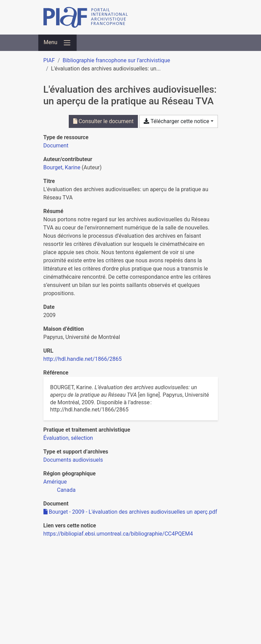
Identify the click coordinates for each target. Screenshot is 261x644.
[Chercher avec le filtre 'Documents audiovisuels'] (73, 460)
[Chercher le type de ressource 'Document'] (56, 146)
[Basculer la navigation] (57, 43)
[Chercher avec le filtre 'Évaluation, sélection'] (68, 438)
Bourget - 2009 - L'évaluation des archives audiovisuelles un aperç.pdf (130, 512)
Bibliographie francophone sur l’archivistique (116, 60)
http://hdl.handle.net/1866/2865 (83, 359)
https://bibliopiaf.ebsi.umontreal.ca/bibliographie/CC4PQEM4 (118, 534)
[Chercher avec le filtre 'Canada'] (66, 490)
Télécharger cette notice (176, 121)
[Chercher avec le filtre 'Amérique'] (55, 482)
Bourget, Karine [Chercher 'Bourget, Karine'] (62, 167)
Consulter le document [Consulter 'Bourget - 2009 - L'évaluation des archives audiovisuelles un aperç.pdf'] (103, 121)
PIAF (49, 60)
